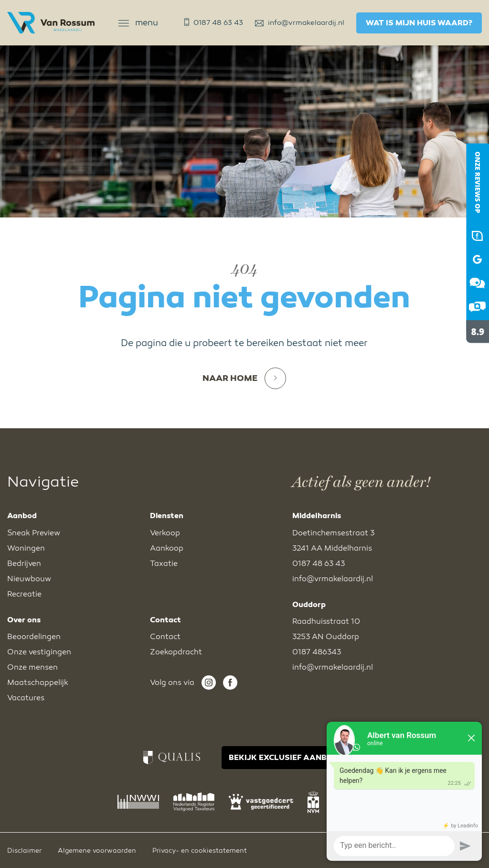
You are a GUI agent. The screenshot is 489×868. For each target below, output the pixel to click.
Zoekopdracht (176, 652)
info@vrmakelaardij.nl (300, 22)
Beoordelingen (34, 637)
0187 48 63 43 (214, 22)
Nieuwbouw (29, 579)
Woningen (26, 548)
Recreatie (24, 594)
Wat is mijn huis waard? (419, 23)
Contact (165, 637)
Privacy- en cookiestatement (200, 851)
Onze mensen (32, 667)
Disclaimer (24, 851)
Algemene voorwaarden (97, 851)
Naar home (244, 378)
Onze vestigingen (39, 652)
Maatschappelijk (38, 683)
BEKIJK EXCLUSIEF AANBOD (284, 758)
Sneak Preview (34, 533)
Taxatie (164, 564)
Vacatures (26, 698)
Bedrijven (24, 564)
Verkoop (165, 533)
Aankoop (167, 548)
